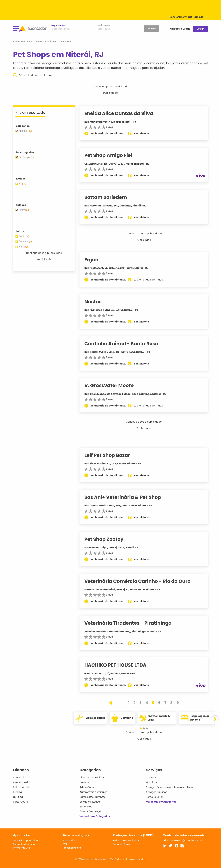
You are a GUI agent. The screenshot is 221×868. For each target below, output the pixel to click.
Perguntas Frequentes (26, 844)
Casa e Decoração (91, 811)
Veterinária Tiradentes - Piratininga (131, 623)
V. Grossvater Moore (112, 385)
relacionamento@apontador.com (183, 840)
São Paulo (19, 777)
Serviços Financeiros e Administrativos (170, 787)
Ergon (94, 260)
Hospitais (152, 782)
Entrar (200, 29)
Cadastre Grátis (180, 29)
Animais (84, 782)
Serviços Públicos (157, 792)
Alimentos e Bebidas (92, 777)
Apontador (19, 42)
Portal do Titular (122, 844)
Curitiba (18, 797)
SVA (65, 844)
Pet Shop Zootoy (107, 539)
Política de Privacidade (126, 840)
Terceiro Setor (155, 797)
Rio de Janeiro (22, 782)
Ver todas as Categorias (95, 816)
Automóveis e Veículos (93, 792)
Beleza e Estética (90, 802)
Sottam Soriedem (109, 197)
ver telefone (145, 133)
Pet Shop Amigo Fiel (111, 155)
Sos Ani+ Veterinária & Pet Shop (126, 497)
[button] (142, 728)
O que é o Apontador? (26, 840)
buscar (151, 29)
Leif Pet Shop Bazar (110, 455)
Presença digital (72, 848)
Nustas (96, 302)
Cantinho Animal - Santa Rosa (124, 344)
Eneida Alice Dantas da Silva (122, 113)
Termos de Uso (22, 848)
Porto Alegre (20, 802)
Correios (151, 777)
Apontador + (70, 840)
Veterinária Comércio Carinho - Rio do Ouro (140, 581)
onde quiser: (104, 25)
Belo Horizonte (22, 787)
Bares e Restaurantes (92, 797)
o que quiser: (58, 25)
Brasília (17, 792)
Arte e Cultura (88, 787)
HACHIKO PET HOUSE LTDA (118, 665)
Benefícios (86, 807)
